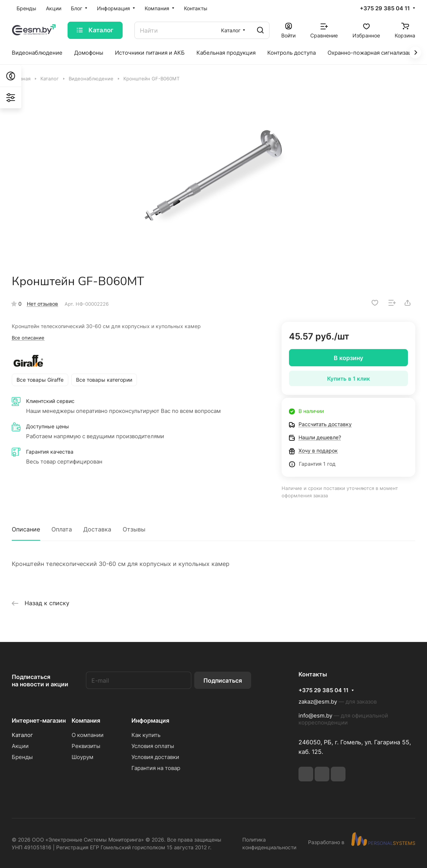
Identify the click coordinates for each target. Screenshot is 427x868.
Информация (150, 720)
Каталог (22, 735)
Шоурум (82, 757)
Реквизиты (86, 746)
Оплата (62, 529)
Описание (26, 529)
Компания (86, 720)
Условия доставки (155, 757)
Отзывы (134, 529)
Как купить (146, 735)
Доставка (97, 529)
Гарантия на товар (156, 768)
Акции (20, 746)
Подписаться (223, 680)
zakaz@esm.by (318, 702)
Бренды (22, 757)
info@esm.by (315, 716)
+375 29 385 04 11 (385, 8)
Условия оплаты (153, 746)
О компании (88, 735)
